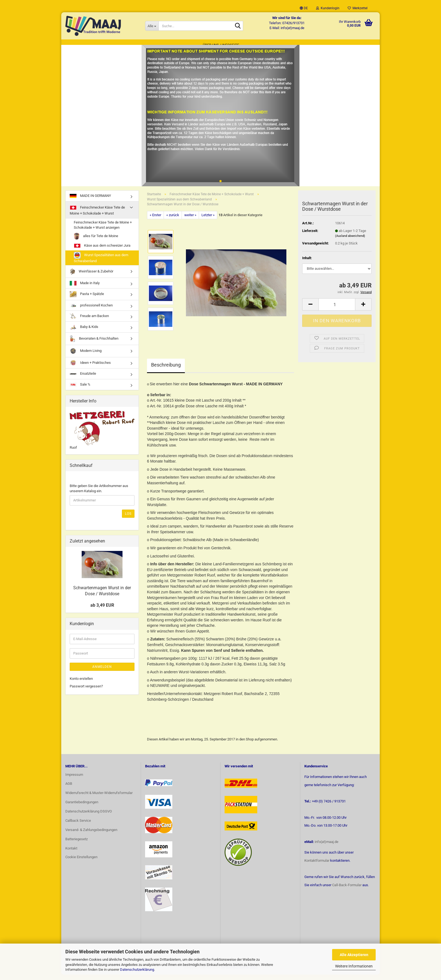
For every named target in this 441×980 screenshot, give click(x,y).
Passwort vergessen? (86, 692)
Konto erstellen (81, 684)
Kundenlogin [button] (328, 8)
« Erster (155, 220)
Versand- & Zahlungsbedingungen (91, 835)
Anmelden (102, 672)
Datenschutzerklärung (137, 970)
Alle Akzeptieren (354, 955)
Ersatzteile (83, 379)
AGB (69, 789)
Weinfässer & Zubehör (91, 277)
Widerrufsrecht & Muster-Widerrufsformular (99, 798)
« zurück (173, 220)
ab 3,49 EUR (102, 611)
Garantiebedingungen (82, 807)
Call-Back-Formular (347, 890)
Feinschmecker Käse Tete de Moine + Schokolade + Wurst (97, 215)
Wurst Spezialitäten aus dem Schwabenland (101, 263)
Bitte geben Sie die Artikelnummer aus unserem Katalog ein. (99, 494)
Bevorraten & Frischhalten (94, 344)
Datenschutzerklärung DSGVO (89, 817)
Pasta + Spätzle (87, 300)
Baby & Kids (84, 332)
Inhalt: (307, 263)
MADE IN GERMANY (90, 201)
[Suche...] (152, 26)
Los (128, 519)
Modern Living (86, 356)
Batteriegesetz (76, 844)
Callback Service (78, 826)
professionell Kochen (91, 311)
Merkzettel (358, 8)
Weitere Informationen (354, 966)
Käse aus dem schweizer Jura (102, 251)
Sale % (80, 390)
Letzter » (208, 220)
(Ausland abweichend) (350, 241)
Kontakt (71, 853)
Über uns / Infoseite (221, 45)
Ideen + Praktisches (90, 368)
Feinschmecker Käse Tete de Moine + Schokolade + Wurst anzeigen (103, 230)
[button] (304, 8)
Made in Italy (85, 289)
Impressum (74, 780)
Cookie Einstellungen (81, 862)
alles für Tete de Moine (96, 242)
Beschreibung (166, 370)
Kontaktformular (317, 866)
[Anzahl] (337, 310)
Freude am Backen (89, 322)
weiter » (190, 220)
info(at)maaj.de (327, 847)
